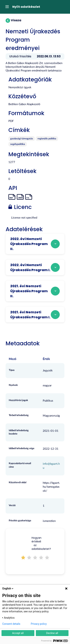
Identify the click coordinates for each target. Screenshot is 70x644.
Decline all (52, 633)
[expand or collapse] (6, 7)
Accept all (18, 633)
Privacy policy (39, 624)
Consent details (11, 624)
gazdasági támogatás (22, 139)
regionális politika (47, 139)
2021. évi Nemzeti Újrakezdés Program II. (29, 291)
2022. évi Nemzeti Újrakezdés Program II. (29, 244)
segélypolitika (18, 144)
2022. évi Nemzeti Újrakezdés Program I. (30, 267)
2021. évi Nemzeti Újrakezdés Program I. (30, 315)
